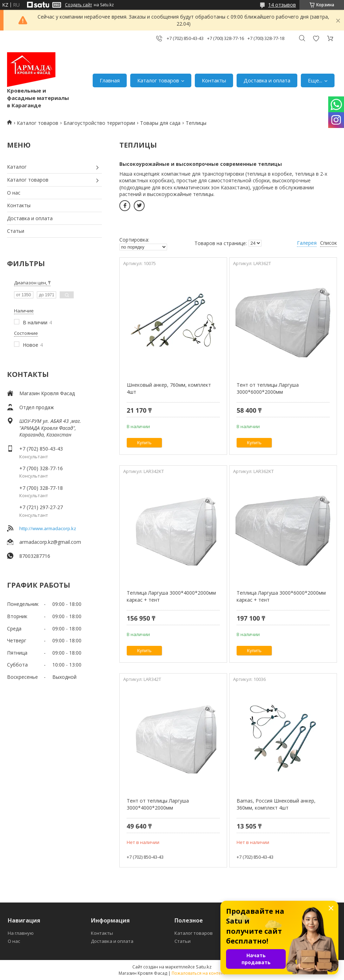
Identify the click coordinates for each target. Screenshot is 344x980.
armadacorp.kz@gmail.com (50, 542)
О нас (14, 193)
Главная (110, 80)
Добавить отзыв (316, 38)
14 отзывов (282, 5)
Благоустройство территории (99, 123)
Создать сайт (78, 5)
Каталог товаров (158, 80)
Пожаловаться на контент (199, 973)
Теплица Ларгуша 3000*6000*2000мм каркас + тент (281, 596)
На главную (21, 933)
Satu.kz (204, 967)
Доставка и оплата (267, 80)
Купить (144, 443)
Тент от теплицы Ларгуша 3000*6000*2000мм (268, 388)
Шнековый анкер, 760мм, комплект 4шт (169, 388)
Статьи (16, 231)
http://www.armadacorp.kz (48, 528)
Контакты (214, 80)
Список (329, 243)
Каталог (17, 167)
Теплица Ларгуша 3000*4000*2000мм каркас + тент (171, 596)
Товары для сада (160, 123)
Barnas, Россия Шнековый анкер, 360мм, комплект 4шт (276, 804)
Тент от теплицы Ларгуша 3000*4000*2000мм (158, 804)
